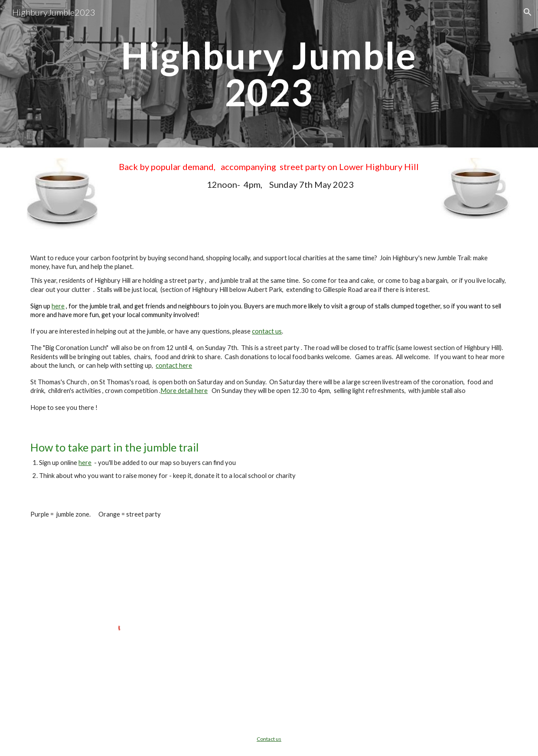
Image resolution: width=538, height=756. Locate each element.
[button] (528, 12)
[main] (269, 74)
